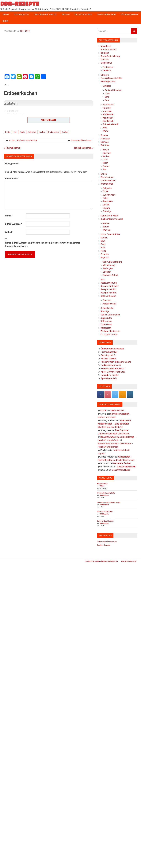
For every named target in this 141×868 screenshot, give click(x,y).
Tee (104, 169)
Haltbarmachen (108, 180)
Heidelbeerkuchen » (84, 148)
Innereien (107, 111)
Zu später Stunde (109, 335)
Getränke (105, 145)
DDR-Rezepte (21, 15)
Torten (106, 227)
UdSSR (106, 205)
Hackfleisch (108, 105)
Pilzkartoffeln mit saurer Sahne (116, 362)
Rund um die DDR (106, 15)
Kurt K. (104, 411)
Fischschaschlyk (109, 352)
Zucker (65, 132)
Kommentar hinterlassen (81, 140)
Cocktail (107, 153)
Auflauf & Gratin (108, 50)
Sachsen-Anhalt (110, 275)
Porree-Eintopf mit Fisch (113, 368)
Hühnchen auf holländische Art (109, 502)
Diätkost (105, 59)
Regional (105, 257)
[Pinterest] (108, 395)
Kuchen (42, 132)
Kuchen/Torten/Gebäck (27, 140)
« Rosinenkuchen (12, 148)
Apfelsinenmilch (109, 378)
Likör (105, 160)
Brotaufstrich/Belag (110, 56)
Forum (66, 15)
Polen (105, 198)
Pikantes (105, 254)
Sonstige (107, 211)
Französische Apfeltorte (106, 493)
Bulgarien (107, 188)
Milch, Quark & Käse (110, 234)
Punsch (106, 166)
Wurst (106, 131)
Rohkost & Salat (108, 296)
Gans (107, 94)
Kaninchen (108, 118)
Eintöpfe (105, 75)
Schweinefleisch (111, 124)
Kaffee (106, 156)
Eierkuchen (108, 67)
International (107, 184)
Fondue (104, 135)
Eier (15, 132)
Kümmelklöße (102, 484)
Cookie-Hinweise (104, 545)
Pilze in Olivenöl (109, 359)
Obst (103, 241)
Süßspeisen (106, 321)
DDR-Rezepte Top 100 (45, 15)
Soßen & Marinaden (110, 315)
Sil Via (102, 486)
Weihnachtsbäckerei (110, 331)
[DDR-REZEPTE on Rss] (123, 395)
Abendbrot (106, 46)
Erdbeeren (32, 132)
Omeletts (107, 70)
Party (103, 244)
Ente (107, 97)
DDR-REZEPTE (20, 4)
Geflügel (107, 86)
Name (9, 216)
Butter (8, 132)
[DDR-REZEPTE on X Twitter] (115, 395)
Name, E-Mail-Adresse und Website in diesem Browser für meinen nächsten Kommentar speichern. (43, 244)
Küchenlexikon (129, 15)
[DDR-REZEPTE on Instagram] (130, 395)
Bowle (106, 150)
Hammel (107, 108)
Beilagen (105, 53)
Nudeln (104, 238)
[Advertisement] (49, 53)
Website (9, 232)
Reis (103, 280)
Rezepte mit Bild (108, 289)
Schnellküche (107, 308)
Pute (107, 100)
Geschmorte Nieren (126, 467)
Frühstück (105, 139)
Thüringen (108, 268)
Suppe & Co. (106, 318)
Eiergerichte (106, 63)
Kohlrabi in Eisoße (110, 375)
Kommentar (12, 179)
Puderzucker (54, 132)
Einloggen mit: (12, 164)
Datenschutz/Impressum (107, 542)
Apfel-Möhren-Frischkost (113, 372)
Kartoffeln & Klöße (109, 216)
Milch (105, 163)
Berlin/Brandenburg (112, 262)
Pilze (103, 248)
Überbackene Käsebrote (112, 349)
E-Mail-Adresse (14, 224)
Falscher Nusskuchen (105, 512)
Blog (5, 21)
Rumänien (108, 201)
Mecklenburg (109, 265)
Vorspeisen (106, 328)
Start (6, 15)
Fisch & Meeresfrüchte (111, 78)
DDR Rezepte (104, 495)
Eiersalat (107, 300)
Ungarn (106, 208)
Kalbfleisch (108, 114)
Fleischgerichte (108, 81)
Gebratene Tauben (122, 463)
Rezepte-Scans (83, 15)
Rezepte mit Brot (109, 293)
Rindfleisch (108, 121)
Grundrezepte (107, 177)
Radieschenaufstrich (111, 365)
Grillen (104, 174)
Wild (105, 128)
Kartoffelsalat (109, 304)
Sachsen (107, 272)
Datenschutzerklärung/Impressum (101, 561)
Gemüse (105, 142)
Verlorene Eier (117, 411)
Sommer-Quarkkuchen (105, 521)
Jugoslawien (109, 195)
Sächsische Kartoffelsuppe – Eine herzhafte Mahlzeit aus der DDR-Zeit (114, 424)
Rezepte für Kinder (109, 286)
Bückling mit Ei (108, 355)
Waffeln (107, 230)
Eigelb (22, 132)
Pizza (103, 251)
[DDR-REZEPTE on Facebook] (100, 395)
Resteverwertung (109, 283)
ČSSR (105, 191)
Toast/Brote (106, 325)
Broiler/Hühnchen (113, 90)
